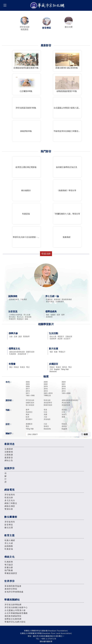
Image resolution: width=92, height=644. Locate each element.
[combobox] (58, 434)
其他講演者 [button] (23, 354)
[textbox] (52, 434)
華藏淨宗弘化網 (48, 5)
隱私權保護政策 (46, 641)
